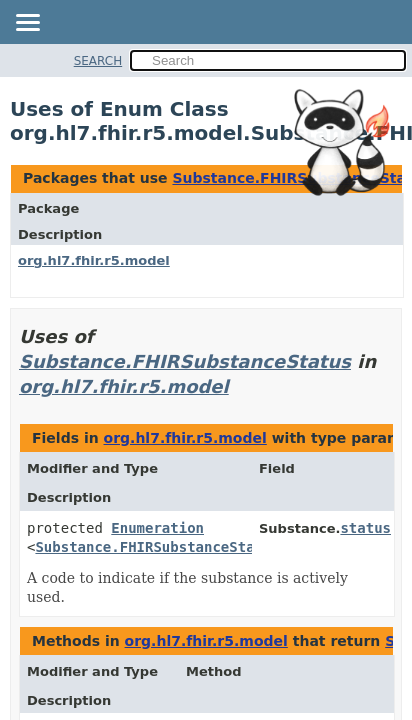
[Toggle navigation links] (27, 24)
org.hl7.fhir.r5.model (94, 260)
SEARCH (98, 61)
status (365, 528)
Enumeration (157, 528)
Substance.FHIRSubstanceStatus (185, 361)
